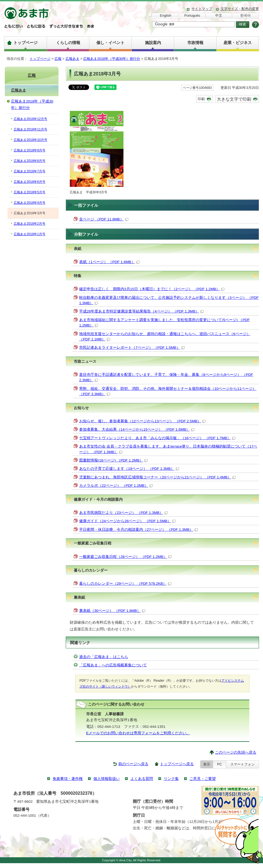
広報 (58, 59)
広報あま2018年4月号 (30, 203)
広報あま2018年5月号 (30, 192)
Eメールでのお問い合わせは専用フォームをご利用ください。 (138, 733)
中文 (219, 15)
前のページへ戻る (133, 764)
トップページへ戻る (177, 764)
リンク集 (171, 779)
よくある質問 (142, 779)
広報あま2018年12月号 (30, 119)
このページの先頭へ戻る (236, 752)
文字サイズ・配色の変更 (240, 9)
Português (192, 15)
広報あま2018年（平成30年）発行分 (112, 59)
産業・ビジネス (238, 43)
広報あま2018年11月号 (30, 129)
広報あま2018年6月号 (30, 182)
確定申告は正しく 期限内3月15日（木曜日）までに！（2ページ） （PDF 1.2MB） (152, 289)
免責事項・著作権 (68, 779)
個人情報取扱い (107, 779)
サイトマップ (202, 9)
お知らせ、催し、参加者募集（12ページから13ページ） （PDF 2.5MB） (142, 421)
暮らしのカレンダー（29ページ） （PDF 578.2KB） (125, 584)
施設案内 (153, 43)
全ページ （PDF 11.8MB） (104, 219)
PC (220, 764)
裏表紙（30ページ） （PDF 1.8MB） (112, 611)
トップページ (25, 43)
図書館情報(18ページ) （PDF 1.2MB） (113, 460)
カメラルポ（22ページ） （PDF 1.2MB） (116, 486)
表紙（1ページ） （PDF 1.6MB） (109, 262)
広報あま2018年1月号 (30, 234)
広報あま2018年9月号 (30, 150)
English (166, 15)
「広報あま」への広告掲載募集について (113, 665)
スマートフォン (242, 764)
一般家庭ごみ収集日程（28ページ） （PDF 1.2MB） (125, 557)
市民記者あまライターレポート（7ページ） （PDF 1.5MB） (132, 348)
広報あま (72, 59)
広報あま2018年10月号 (30, 140)
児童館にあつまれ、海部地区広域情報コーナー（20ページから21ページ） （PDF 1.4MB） (157, 477)
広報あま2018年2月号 (30, 224)
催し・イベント (110, 43)
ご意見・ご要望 (203, 779)
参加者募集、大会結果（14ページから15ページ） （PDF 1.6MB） (137, 429)
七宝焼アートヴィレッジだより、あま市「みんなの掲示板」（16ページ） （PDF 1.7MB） (157, 438)
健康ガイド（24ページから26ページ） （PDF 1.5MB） (127, 521)
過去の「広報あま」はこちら (104, 657)
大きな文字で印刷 (234, 99)
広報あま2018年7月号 (30, 171)
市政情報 (195, 43)
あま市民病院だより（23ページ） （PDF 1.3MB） (123, 513)
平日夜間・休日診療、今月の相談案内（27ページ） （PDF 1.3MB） (138, 530)
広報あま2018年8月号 (30, 161)
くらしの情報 (68, 43)
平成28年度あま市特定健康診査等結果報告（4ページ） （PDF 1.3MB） (141, 311)
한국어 (245, 15)
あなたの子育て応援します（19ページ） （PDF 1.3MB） (129, 469)
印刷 (201, 99)
